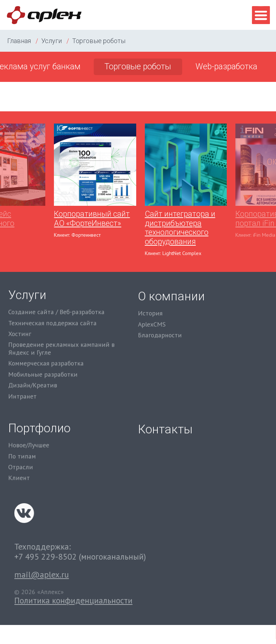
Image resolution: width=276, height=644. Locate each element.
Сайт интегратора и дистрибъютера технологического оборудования (180, 228)
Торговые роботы (99, 41)
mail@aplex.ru (95, 574)
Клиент (19, 465)
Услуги (52, 41)
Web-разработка (226, 67)
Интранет (22, 372)
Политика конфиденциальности (126, 600)
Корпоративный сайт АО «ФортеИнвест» (92, 219)
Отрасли (21, 454)
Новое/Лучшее (29, 432)
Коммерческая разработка (46, 339)
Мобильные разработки (43, 351)
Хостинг (20, 310)
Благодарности (160, 324)
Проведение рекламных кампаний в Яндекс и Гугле (61, 325)
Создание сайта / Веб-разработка (56, 288)
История (150, 302)
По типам (22, 443)
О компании (171, 285)
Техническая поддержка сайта (52, 299)
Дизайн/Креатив (33, 361)
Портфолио (39, 415)
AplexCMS (152, 313)
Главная (19, 41)
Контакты (165, 424)
